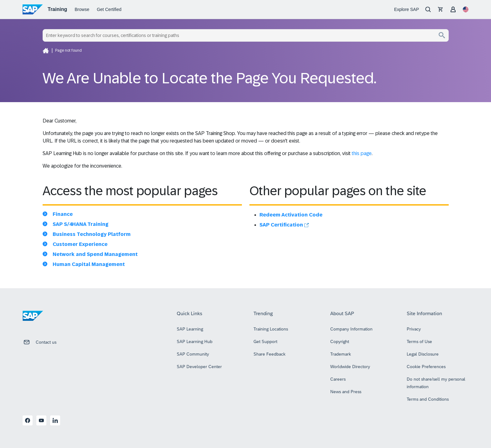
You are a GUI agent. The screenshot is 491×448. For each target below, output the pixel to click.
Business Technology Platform (92, 234)
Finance (63, 214)
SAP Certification (284, 225)
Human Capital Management (89, 264)
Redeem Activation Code (291, 215)
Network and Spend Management (95, 254)
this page (362, 153)
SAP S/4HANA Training (81, 224)
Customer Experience (80, 244)
